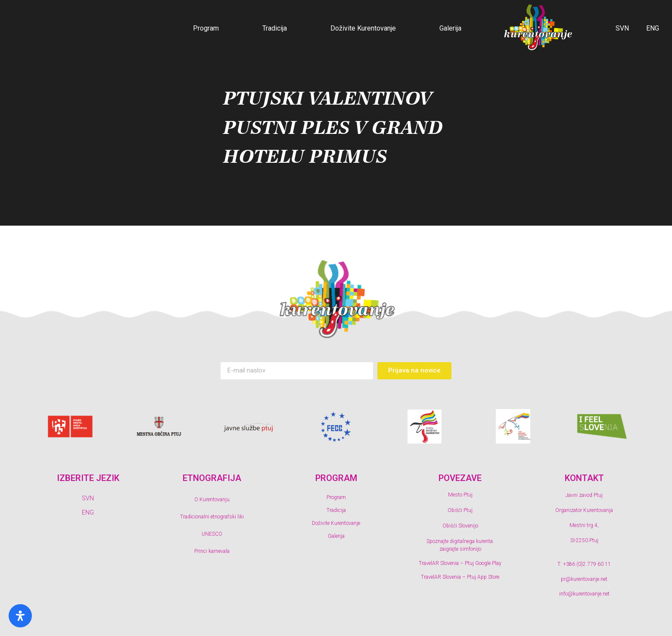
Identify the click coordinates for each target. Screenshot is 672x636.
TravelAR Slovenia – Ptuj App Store (460, 577)
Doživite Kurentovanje (363, 28)
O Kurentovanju (212, 499)
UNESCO (212, 534)
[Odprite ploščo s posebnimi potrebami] (20, 616)
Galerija (450, 28)
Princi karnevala (212, 551)
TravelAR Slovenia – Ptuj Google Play (460, 563)
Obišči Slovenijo (460, 526)
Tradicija (275, 28)
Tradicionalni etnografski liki (212, 517)
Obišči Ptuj (460, 510)
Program (206, 28)
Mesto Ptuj (460, 495)
